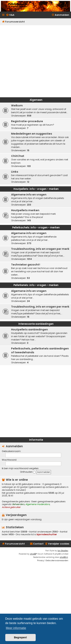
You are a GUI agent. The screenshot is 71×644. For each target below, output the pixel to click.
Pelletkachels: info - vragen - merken (36, 228)
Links (15, 172)
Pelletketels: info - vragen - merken (36, 285)
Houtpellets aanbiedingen (29, 329)
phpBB (33, 554)
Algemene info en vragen (29, 195)
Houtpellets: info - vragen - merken (36, 189)
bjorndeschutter (47, 534)
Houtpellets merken (25, 210)
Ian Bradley (63, 551)
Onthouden (28, 472)
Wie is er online (17, 480)
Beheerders (18, 504)
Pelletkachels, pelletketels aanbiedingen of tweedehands (40, 350)
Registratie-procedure (27, 121)
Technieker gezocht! (26, 265)
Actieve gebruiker (11, 507)
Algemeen (36, 100)
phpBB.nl (64, 557)
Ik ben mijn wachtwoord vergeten (20, 468)
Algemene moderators (38, 504)
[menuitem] (10, 15)
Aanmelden (14, 446)
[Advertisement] (35, 60)
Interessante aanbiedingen (36, 324)
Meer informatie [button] (16, 628)
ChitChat (18, 156)
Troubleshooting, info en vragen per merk (40, 249)
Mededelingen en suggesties (32, 134)
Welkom (17, 106)
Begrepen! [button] (20, 637)
